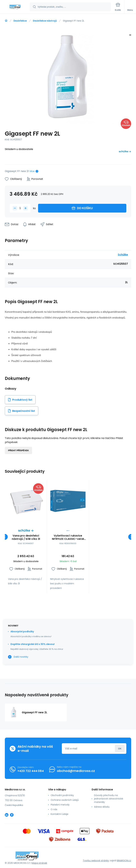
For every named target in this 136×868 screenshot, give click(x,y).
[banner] (15, 7)
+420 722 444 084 (31, 771)
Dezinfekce (20, 21)
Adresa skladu (102, 807)
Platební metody (60, 805)
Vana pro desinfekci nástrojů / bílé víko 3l (26, 537)
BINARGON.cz (124, 861)
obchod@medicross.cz (76, 771)
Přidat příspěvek (18, 450)
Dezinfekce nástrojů (45, 21)
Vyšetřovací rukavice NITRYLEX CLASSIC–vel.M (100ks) (68, 537)
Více (32, 171)
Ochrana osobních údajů (65, 800)
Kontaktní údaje (60, 814)
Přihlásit (120, 749)
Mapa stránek (39, 863)
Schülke (123, 255)
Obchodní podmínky (62, 795)
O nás (54, 809)
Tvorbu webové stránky (96, 861)
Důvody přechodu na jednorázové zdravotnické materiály (109, 799)
